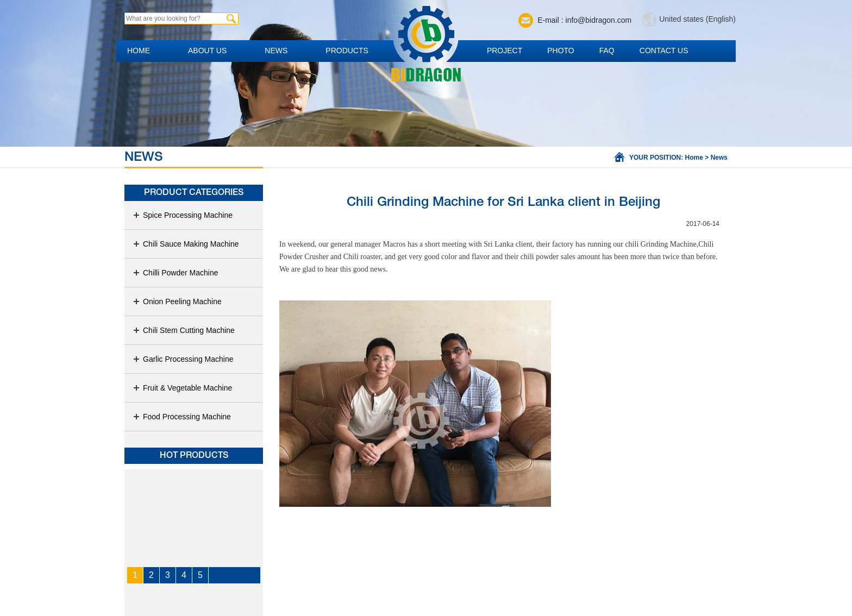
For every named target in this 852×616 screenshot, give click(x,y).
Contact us (664, 51)
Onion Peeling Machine (177, 301)
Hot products (194, 456)
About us (207, 51)
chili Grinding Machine (660, 244)
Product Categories (194, 193)
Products (347, 51)
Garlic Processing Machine (183, 359)
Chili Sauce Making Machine (186, 244)
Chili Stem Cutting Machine (184, 330)
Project (505, 51)
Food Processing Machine (182, 417)
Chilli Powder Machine (176, 273)
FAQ (607, 51)
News (276, 51)
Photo (561, 51)
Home (139, 51)
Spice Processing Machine (183, 215)
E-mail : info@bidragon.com (584, 20)
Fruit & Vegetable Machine (182, 388)
